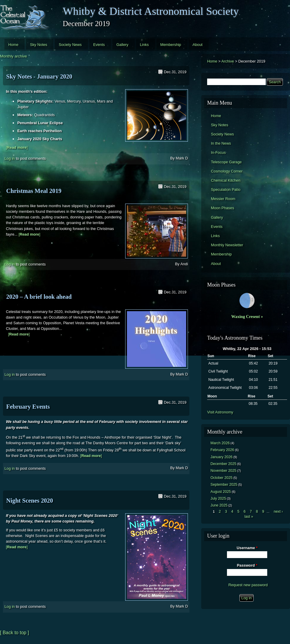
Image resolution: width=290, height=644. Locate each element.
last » (249, 517)
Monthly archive (13, 56)
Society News (70, 45)
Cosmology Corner (227, 171)
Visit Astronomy (220, 412)
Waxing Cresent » (247, 317)
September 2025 (224, 485)
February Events (28, 407)
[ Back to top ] (14, 633)
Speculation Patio (226, 190)
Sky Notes (38, 45)
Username (247, 548)
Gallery (122, 45)
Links (144, 45)
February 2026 (222, 450)
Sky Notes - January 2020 (39, 76)
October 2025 (221, 478)
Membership (171, 45)
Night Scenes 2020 (30, 501)
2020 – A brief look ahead (39, 297)
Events (99, 45)
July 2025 (218, 498)
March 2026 (220, 443)
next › (278, 512)
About (198, 45)
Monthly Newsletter (227, 245)
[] (17, 147)
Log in (10, 158)
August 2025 (221, 492)
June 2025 (219, 505)
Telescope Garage (226, 162)
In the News (221, 143)
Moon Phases (223, 208)
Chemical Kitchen (226, 180)
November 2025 (223, 471)
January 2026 (221, 457)
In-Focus (218, 152)
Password (247, 565)
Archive (228, 61)
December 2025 (223, 464)
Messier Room (223, 199)
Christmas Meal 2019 (34, 191)
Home (13, 45)
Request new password (248, 585)
